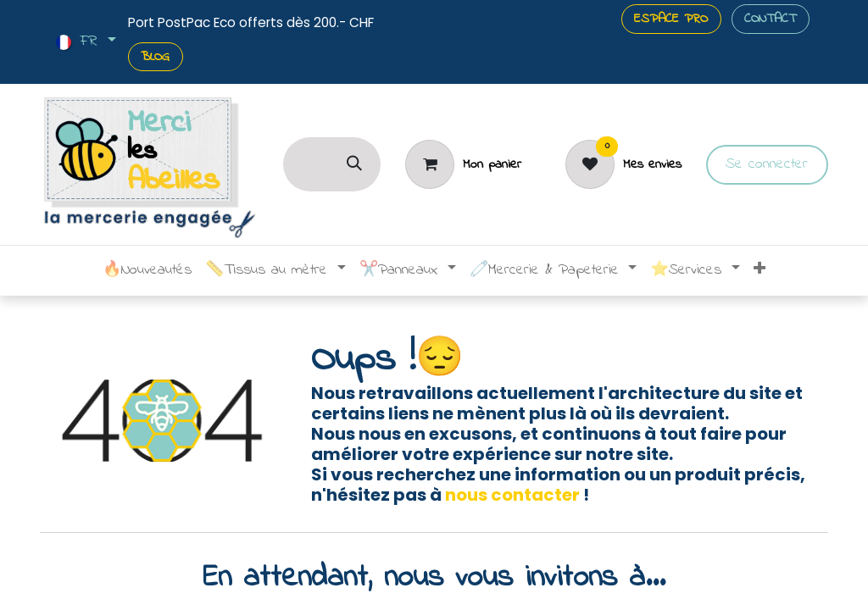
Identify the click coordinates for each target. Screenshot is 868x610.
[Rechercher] (354, 164)
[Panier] (463, 164)
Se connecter (767, 164)
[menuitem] (147, 271)
